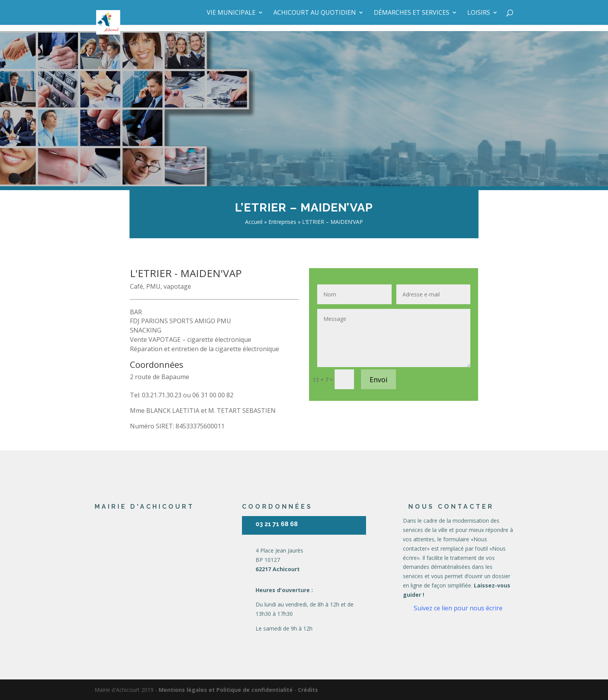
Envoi (378, 379)
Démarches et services (412, 13)
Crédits (308, 690)
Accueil (254, 222)
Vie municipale (231, 13)
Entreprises (282, 222)
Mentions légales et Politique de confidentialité (226, 690)
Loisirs (479, 13)
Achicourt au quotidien (315, 13)
